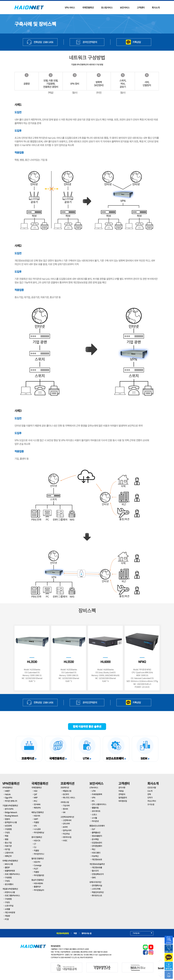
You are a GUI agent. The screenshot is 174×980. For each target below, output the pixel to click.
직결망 (36, 822)
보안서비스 (125, 7)
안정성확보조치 (98, 874)
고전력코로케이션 (67, 817)
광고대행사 (9, 884)
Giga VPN (8, 798)
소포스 (94, 814)
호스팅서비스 (107, 7)
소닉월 (94, 818)
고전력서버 (67, 820)
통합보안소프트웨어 (97, 826)
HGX (36, 791)
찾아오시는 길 (86, 933)
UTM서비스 (94, 787)
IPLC (36, 801)
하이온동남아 (39, 890)
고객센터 (141, 7)
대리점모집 (123, 801)
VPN (93, 798)
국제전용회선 (88, 7)
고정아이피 (9, 853)
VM (64, 812)
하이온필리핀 (39, 875)
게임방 (7, 916)
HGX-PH (37, 862)
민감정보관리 (97, 843)
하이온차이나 (39, 854)
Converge (38, 865)
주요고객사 (152, 801)
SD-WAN (37, 804)
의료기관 (8, 846)
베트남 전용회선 (38, 812)
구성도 (7, 832)
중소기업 (8, 843)
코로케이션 (67, 783)
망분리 (7, 819)
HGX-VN (37, 816)
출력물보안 (96, 832)
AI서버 (65, 827)
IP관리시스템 (10, 892)
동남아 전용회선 (38, 880)
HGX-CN (37, 840)
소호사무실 (9, 906)
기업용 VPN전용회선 (10, 806)
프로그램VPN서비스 (12, 874)
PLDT (36, 869)
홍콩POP (37, 887)
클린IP (7, 867)
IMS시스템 (9, 864)
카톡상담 (137, 42)
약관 (75, 933)
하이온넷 (95, 821)
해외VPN (37, 808)
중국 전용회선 (37, 837)
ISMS (94, 877)
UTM (94, 791)
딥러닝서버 (67, 830)
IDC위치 (66, 794)
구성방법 (8, 829)
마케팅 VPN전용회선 (10, 861)
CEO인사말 (152, 787)
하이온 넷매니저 (11, 801)
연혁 (149, 794)
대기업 (7, 849)
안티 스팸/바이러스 (99, 804)
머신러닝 (66, 834)
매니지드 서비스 (69, 798)
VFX (35, 826)
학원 (7, 836)
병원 (7, 839)
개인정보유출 (97, 867)
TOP (169, 975)
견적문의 (122, 794)
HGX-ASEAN (38, 883)
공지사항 (122, 787)
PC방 (7, 919)
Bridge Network (11, 812)
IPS (93, 801)
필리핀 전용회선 (38, 858)
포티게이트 (96, 811)
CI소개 (150, 791)
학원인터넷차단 (98, 892)
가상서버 (66, 806)
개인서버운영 (10, 912)
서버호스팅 (65, 802)
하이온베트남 (39, 832)
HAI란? (7, 791)
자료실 (121, 791)
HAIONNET (29, 7)
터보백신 (95, 856)
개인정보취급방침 (62, 933)
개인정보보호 (97, 859)
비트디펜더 (96, 853)
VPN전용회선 (11, 783)
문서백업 (95, 839)
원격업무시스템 (11, 822)
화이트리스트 (97, 895)
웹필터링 (95, 808)
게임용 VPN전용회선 (10, 889)
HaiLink (8, 794)
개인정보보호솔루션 (97, 864)
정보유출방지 (97, 836)
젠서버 (65, 809)
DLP (93, 829)
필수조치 (95, 871)
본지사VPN (9, 809)
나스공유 (37, 829)
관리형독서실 (97, 885)
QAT (35, 794)
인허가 (150, 798)
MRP (36, 798)
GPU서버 (66, 824)
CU (35, 847)
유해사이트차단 (95, 882)
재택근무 (8, 856)
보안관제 (8, 826)
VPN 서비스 (70, 7)
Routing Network (11, 816)
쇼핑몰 (7, 909)
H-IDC (65, 840)
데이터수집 (67, 837)
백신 (94, 849)
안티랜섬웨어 (97, 846)
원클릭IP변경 (10, 871)
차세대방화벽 (97, 794)
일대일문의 (123, 798)
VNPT (36, 819)
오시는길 (151, 804)
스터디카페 (96, 889)
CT (35, 844)
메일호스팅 (67, 791)
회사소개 (156, 7)
